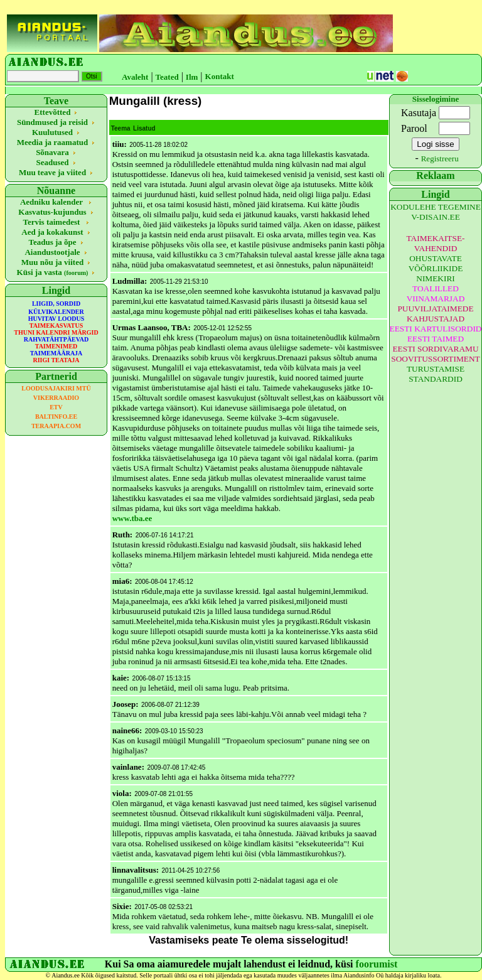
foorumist (377, 964)
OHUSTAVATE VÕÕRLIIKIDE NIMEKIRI (436, 268)
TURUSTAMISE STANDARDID (436, 374)
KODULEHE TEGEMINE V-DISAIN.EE (436, 212)
